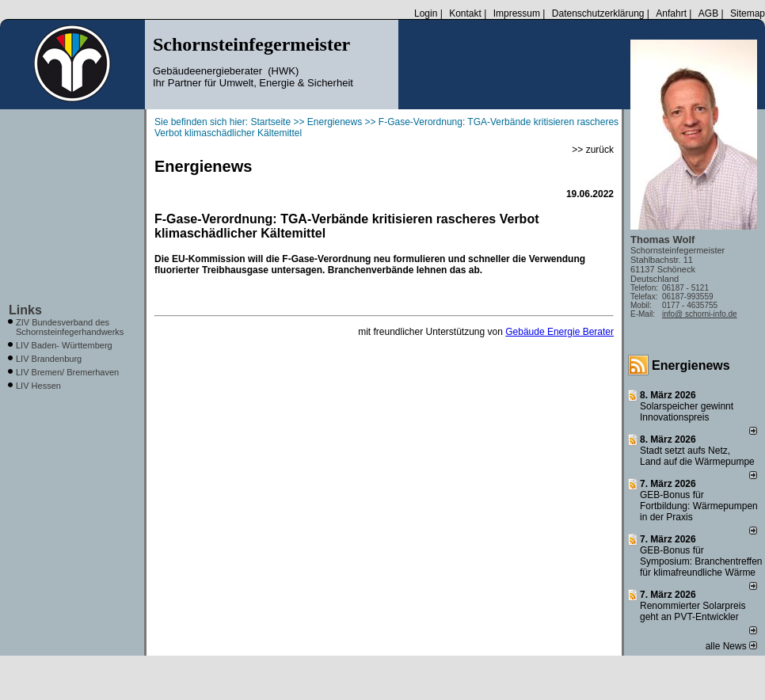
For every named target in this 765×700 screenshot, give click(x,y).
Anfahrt (671, 13)
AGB (708, 13)
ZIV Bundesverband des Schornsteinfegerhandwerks (70, 327)
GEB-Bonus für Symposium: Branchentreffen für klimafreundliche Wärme (701, 561)
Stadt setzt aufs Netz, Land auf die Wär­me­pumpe (697, 456)
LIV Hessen (38, 386)
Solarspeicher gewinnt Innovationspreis (687, 412)
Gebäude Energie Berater (559, 332)
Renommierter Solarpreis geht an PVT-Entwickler (693, 611)
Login (426, 13)
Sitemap (748, 13)
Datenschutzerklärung (598, 13)
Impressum (517, 13)
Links (25, 310)
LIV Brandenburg (49, 359)
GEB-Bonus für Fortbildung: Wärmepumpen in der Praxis (699, 506)
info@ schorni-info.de (700, 314)
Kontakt (465, 13)
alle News (731, 646)
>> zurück (593, 150)
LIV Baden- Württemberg (64, 345)
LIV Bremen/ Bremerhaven (67, 372)
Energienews (691, 365)
